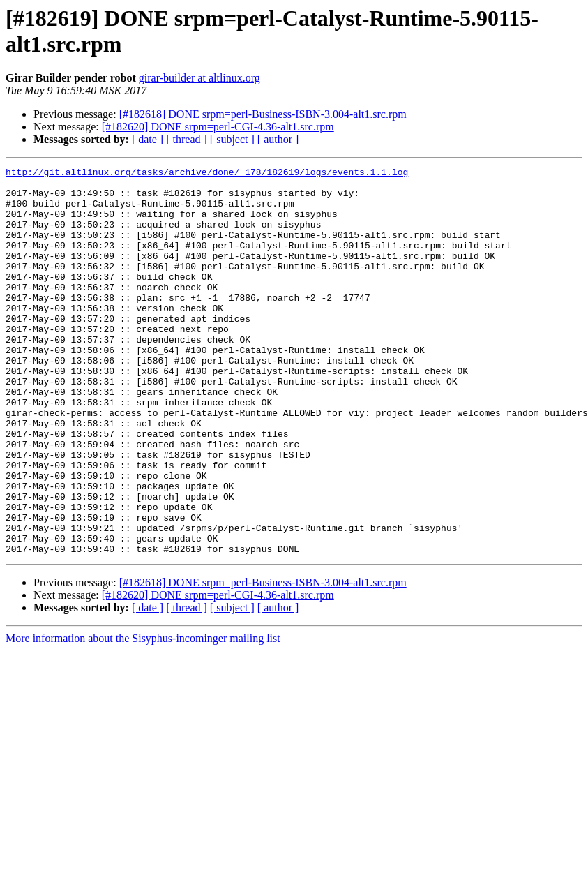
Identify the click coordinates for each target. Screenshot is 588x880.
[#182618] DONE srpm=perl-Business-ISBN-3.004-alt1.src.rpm (263, 114)
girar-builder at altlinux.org (199, 78)
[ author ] (278, 139)
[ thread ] (187, 139)
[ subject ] (232, 139)
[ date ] (148, 139)
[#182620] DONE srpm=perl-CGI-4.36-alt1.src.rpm (218, 127)
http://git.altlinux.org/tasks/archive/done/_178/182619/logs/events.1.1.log (207, 174)
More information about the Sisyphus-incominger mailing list (143, 716)
